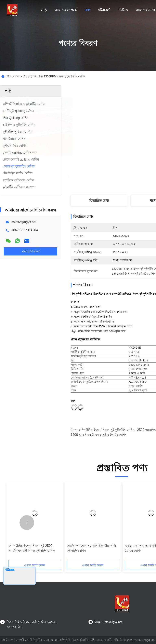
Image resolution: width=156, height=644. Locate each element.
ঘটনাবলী (104, 10)
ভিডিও (123, 10)
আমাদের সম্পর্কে (66, 10)
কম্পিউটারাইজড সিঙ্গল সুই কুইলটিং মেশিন (106, 430)
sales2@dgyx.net (24, 222)
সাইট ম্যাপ (7, 640)
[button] (27, 523)
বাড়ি (44, 10)
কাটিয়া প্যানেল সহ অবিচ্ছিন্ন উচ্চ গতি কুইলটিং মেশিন (91, 548)
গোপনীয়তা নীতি (26, 640)
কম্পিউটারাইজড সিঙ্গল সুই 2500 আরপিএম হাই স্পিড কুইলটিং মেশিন (32, 548)
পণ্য (87, 10)
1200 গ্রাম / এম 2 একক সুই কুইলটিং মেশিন (99, 435)
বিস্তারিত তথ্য (99, 201)
